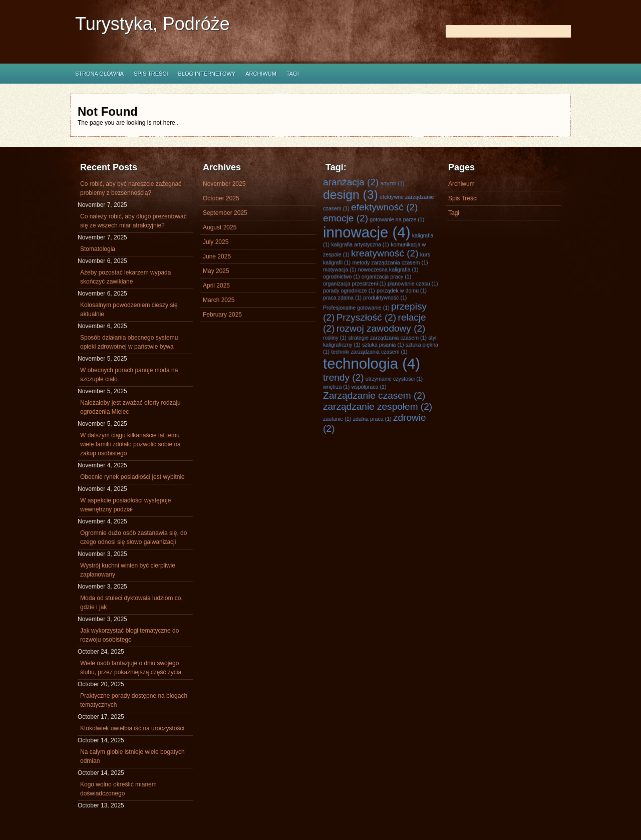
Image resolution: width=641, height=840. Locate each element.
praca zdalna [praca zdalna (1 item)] (342, 298)
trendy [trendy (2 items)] (344, 377)
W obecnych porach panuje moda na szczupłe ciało (129, 375)
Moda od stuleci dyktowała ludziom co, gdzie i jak (131, 603)
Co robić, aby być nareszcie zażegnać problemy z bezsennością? (131, 188)
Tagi (293, 74)
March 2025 (219, 300)
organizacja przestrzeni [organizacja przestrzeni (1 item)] (355, 284)
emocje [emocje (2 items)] (346, 218)
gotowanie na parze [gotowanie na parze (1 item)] (397, 219)
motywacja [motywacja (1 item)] (340, 269)
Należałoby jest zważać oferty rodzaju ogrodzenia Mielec (130, 407)
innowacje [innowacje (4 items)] (367, 232)
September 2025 (225, 213)
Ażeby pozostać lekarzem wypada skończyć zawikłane (125, 277)
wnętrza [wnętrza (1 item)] (336, 387)
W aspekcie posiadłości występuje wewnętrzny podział (125, 505)
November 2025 (224, 184)
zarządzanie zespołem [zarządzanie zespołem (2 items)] (378, 406)
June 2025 (217, 256)
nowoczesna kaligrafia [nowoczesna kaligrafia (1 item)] (388, 269)
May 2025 (216, 271)
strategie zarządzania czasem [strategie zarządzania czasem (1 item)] (387, 338)
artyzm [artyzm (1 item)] (393, 183)
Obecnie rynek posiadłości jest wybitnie (132, 477)
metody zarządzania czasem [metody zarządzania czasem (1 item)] (390, 262)
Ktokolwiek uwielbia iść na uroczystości (132, 728)
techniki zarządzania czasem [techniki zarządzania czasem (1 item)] (369, 352)
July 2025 (216, 242)
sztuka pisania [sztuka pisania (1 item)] (383, 345)
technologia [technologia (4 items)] (372, 363)
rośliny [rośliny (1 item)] (335, 338)
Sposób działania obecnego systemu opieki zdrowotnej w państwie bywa (129, 342)
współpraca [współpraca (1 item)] (369, 387)
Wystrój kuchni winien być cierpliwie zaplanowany (128, 570)
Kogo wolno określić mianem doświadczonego (118, 789)
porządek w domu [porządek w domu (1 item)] (402, 291)
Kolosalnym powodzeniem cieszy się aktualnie (129, 310)
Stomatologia (98, 249)
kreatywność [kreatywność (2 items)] (385, 253)
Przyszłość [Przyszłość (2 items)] (367, 317)
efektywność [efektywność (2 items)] (384, 207)
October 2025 (221, 198)
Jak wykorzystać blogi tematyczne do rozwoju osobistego (129, 635)
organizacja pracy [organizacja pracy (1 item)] (387, 276)
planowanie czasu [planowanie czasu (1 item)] (413, 284)
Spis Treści (151, 74)
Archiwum (261, 74)
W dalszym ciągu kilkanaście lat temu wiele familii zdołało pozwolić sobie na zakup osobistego (130, 444)
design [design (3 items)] (351, 195)
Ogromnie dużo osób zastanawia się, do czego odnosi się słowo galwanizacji (133, 537)
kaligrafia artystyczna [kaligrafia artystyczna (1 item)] (360, 244)
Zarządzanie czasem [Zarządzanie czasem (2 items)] (374, 395)
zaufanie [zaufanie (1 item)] (337, 419)
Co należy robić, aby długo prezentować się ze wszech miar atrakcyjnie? (133, 221)
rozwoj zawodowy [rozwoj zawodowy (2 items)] (381, 328)
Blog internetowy (207, 74)
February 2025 (222, 315)
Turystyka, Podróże (152, 24)
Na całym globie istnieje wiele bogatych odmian (132, 756)
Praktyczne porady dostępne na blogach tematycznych (134, 700)
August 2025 (220, 227)
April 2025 (216, 286)
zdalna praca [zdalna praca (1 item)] (372, 419)
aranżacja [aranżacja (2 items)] (351, 182)
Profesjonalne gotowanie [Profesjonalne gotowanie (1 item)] (356, 308)
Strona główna (99, 74)
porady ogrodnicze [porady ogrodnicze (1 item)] (349, 291)
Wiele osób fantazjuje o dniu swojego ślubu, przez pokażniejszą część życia (131, 668)
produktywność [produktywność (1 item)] (385, 298)
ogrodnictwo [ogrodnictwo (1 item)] (341, 276)
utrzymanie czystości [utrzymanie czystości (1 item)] (394, 379)
